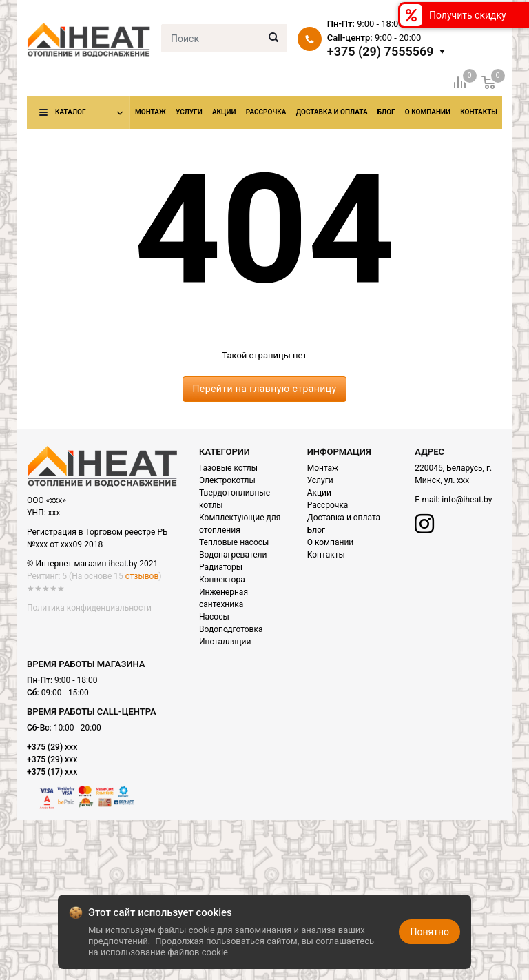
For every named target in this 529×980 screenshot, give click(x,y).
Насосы (214, 617)
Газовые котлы (228, 468)
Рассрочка (266, 112)
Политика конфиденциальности (89, 608)
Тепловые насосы (234, 542)
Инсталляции (225, 642)
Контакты (479, 112)
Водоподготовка (231, 629)
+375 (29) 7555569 (381, 52)
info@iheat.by (467, 500)
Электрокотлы (227, 480)
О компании (428, 112)
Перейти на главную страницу (264, 389)
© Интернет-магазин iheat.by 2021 (92, 564)
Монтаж (151, 112)
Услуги (189, 112)
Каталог (70, 112)
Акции (224, 112)
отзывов (142, 576)
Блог (386, 112)
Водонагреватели (233, 555)
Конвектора (222, 580)
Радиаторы (221, 567)
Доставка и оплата (332, 112)
